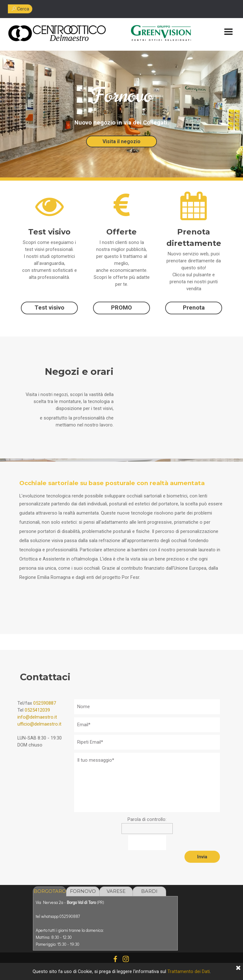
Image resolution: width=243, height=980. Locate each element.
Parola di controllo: (147, 819)
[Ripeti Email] (147, 742)
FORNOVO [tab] (83, 891)
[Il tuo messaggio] (147, 782)
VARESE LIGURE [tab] (116, 892)
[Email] (147, 725)
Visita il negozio (121, 141)
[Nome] (147, 707)
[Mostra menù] (229, 32)
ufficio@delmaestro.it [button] (39, 724)
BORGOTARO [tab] (50, 891)
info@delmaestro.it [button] (37, 717)
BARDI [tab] (149, 891)
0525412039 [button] (37, 710)
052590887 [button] (45, 703)
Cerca (23, 9)
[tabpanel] (69, 38)
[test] (49, 308)
